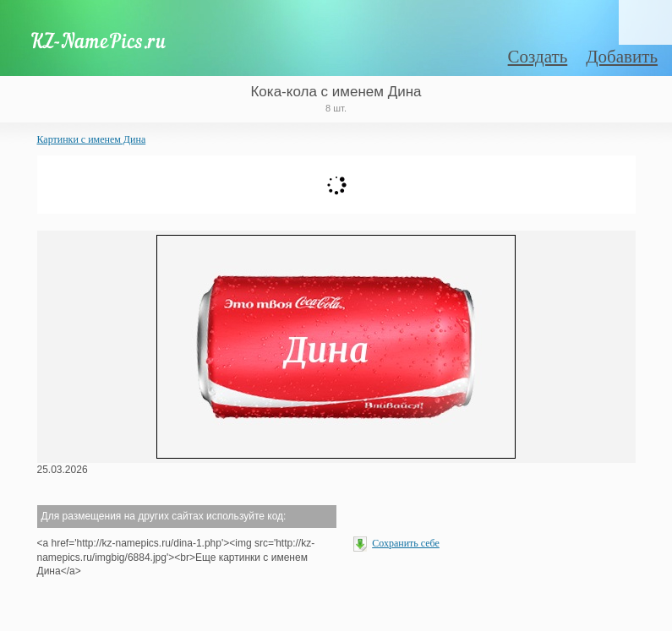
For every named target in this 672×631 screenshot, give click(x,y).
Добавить (622, 57)
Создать (538, 57)
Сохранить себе (406, 543)
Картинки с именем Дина (92, 139)
